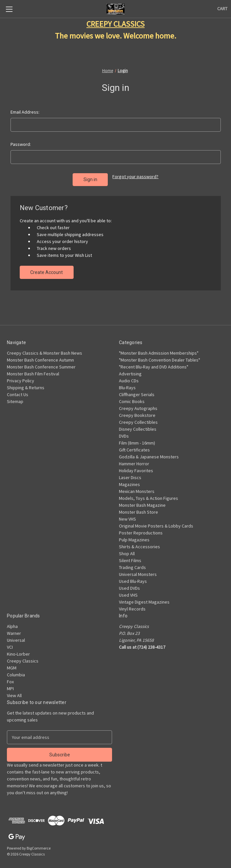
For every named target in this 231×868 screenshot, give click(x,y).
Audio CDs (129, 378)
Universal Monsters (138, 571)
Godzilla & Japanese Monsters (149, 454)
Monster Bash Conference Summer (41, 364)
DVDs (124, 433)
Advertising (130, 371)
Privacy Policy (21, 378)
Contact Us (18, 392)
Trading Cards (132, 564)
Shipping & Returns (26, 385)
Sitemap (15, 398)
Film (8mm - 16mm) (137, 440)
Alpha (12, 623)
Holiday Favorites (136, 468)
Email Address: (25, 112)
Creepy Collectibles (138, 419)
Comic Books (132, 398)
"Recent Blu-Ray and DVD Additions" (154, 364)
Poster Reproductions (141, 530)
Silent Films (130, 557)
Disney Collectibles (138, 426)
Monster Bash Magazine (142, 502)
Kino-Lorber (18, 651)
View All (14, 692)
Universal (16, 637)
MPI (10, 686)
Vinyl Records (132, 606)
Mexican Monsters (137, 488)
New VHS (127, 516)
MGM (12, 665)
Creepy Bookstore (137, 412)
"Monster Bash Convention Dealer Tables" (160, 357)
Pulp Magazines (134, 537)
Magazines (129, 481)
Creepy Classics (23, 658)
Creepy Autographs (138, 405)
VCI (10, 644)
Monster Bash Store (139, 509)
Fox (10, 679)
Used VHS (128, 592)
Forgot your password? (135, 176)
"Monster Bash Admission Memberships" (159, 350)
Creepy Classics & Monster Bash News (45, 350)
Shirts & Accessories (139, 544)
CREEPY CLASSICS (115, 24)
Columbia (16, 672)
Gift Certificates (134, 447)
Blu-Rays (127, 385)
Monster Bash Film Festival (33, 371)
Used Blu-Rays (133, 578)
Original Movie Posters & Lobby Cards (156, 523)
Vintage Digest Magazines (144, 599)
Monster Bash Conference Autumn (40, 357)
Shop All (127, 551)
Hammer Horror (134, 461)
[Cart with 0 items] (222, 9)
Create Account (46, 269)
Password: (21, 144)
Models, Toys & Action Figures (149, 495)
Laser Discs (130, 475)
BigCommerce (39, 845)
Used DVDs (129, 585)
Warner (14, 630)
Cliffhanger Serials (137, 392)
